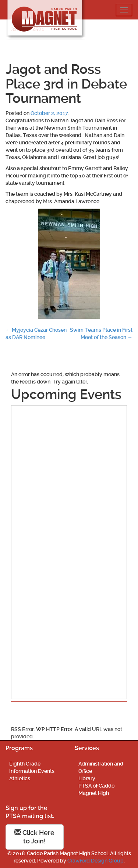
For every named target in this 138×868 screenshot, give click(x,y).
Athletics (20, 778)
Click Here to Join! (34, 837)
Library (87, 778)
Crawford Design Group (95, 861)
